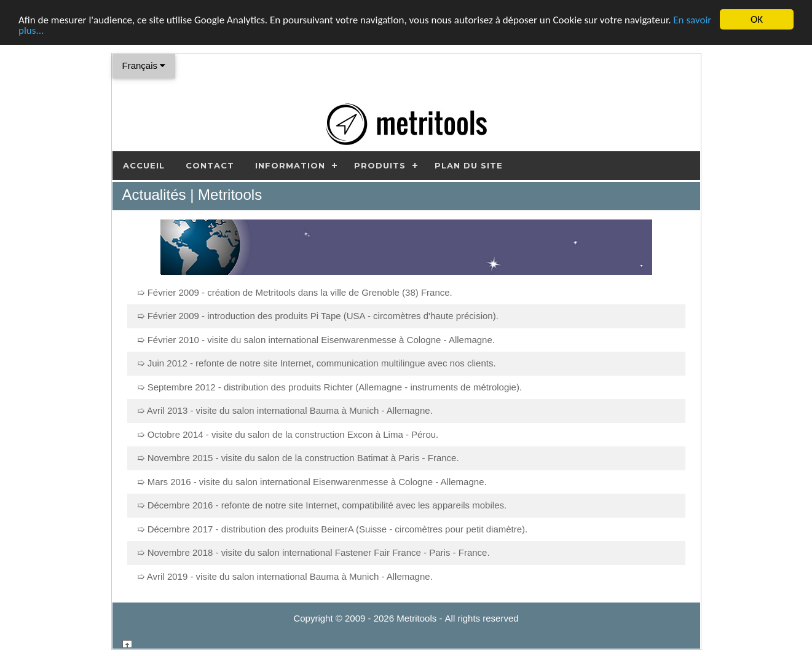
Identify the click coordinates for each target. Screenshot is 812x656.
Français (144, 65)
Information (290, 165)
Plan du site (469, 165)
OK (757, 19)
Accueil (144, 165)
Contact (210, 165)
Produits (380, 165)
